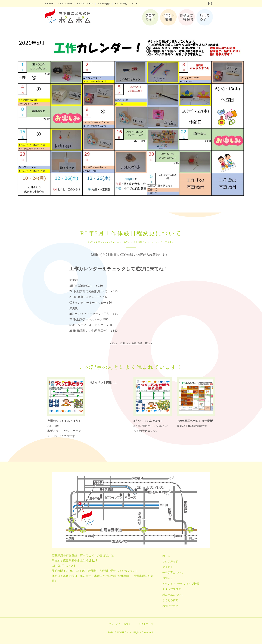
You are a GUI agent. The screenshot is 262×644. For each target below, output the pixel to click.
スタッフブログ (172, 589)
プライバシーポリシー (121, 624)
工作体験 (169, 242)
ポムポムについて (173, 595)
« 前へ (113, 343)
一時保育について (173, 573)
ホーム (166, 556)
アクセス (168, 567)
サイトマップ (146, 624)
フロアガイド (170, 561)
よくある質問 (170, 600)
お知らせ (128, 242)
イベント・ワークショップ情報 (181, 584)
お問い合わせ (170, 606)
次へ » (149, 343)
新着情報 (138, 242)
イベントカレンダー (154, 242)
